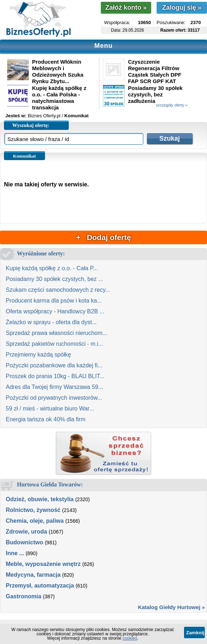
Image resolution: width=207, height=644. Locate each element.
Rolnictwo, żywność (33, 510)
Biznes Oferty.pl (44, 116)
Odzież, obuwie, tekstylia (40, 499)
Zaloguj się (182, 8)
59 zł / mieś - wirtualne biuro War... (50, 409)
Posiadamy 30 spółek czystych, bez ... (54, 279)
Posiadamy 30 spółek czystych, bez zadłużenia (155, 94)
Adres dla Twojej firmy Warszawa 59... (54, 387)
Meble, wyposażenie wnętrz (43, 564)
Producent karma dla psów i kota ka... (54, 301)
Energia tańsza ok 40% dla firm (46, 419)
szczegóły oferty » (172, 105)
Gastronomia (24, 596)
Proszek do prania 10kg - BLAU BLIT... (55, 376)
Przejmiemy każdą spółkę (38, 355)
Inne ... (15, 553)
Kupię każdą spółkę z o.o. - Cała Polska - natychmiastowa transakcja (59, 98)
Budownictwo (24, 542)
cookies (130, 638)
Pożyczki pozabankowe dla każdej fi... (54, 365)
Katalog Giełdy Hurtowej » (171, 607)
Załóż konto (126, 8)
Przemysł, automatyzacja (40, 586)
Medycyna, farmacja (33, 575)
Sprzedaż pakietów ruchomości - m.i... (54, 344)
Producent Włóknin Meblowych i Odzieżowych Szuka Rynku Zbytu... (58, 71)
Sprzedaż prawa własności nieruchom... (57, 333)
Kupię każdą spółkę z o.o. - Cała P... (52, 268)
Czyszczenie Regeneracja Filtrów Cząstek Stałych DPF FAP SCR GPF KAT (154, 71)
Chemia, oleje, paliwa (35, 521)
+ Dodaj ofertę (103, 237)
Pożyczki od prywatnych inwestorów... (54, 398)
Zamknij (195, 633)
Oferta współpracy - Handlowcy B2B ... (55, 311)
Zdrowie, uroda (26, 532)
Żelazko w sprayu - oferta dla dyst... (51, 322)
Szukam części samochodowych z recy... (58, 290)
